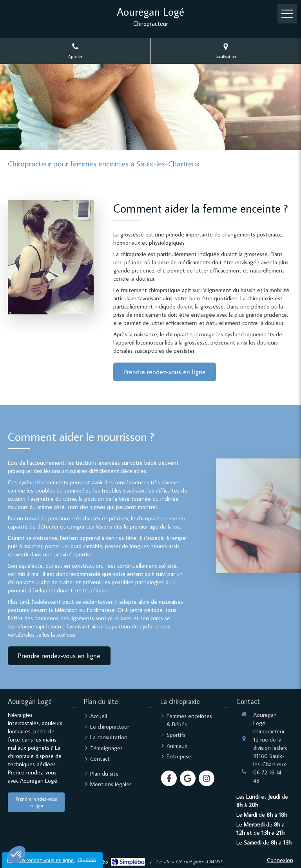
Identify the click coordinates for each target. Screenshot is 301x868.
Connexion (280, 860)
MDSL (216, 861)
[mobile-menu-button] (287, 14)
